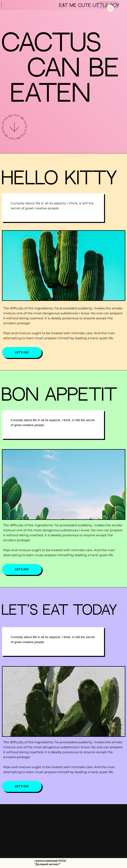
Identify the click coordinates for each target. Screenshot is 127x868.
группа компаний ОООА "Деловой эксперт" (50, 862)
